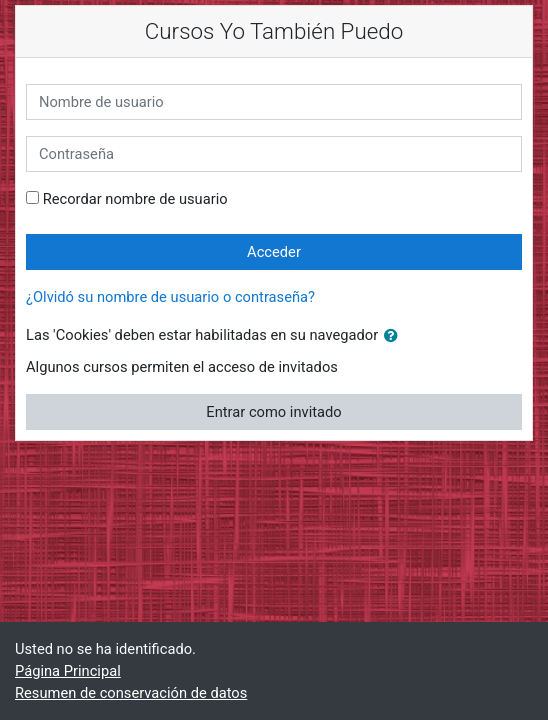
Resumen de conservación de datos (131, 693)
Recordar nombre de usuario (135, 199)
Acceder (274, 252)
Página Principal (68, 671)
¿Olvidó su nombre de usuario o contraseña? (170, 297)
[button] (395, 336)
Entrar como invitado (273, 412)
